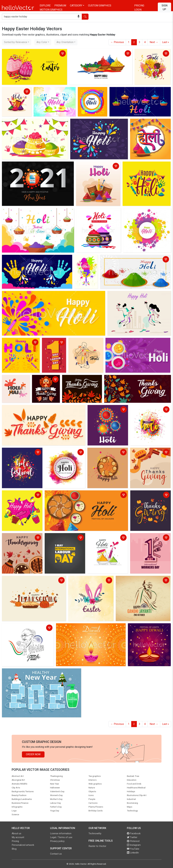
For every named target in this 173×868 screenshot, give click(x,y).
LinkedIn (133, 853)
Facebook (134, 833)
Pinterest (133, 841)
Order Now (33, 754)
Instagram (134, 845)
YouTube (133, 849)
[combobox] (17, 42)
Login (138, 10)
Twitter (132, 837)
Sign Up (165, 7)
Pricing (139, 6)
